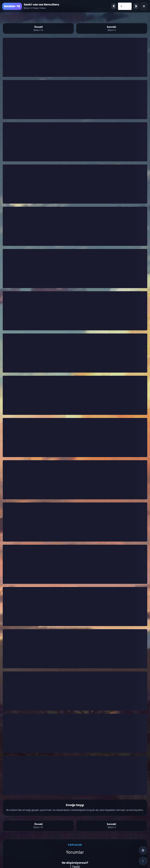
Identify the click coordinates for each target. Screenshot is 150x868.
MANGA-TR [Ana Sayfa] (12, 6)
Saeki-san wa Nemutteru (42, 4)
